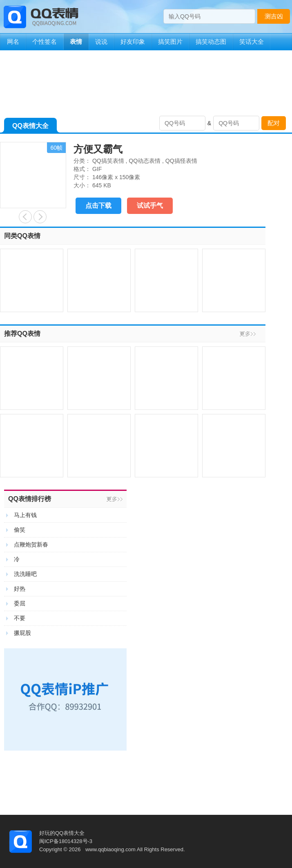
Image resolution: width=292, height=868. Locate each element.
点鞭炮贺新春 (31, 544)
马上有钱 (25, 515)
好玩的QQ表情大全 (62, 833)
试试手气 (150, 206)
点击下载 (98, 206)
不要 (20, 618)
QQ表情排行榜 (30, 499)
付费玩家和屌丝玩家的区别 (25, 217)
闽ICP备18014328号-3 (66, 841)
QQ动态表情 (145, 161)
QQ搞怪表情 (181, 161)
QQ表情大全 (30, 127)
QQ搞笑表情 (108, 161)
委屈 (20, 603)
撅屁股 (22, 633)
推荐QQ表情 (22, 334)
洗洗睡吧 (25, 574)
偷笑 (20, 530)
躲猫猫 (40, 217)
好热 (20, 589)
